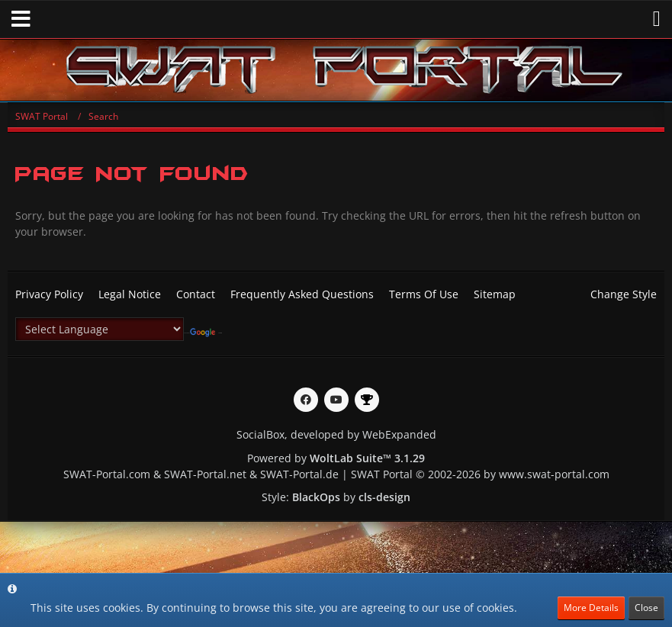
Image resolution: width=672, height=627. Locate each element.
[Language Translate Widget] (100, 329)
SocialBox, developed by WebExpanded (336, 434)
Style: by (336, 497)
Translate (206, 333)
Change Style (624, 294)
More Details (591, 608)
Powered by (336, 458)
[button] (21, 19)
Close (646, 608)
